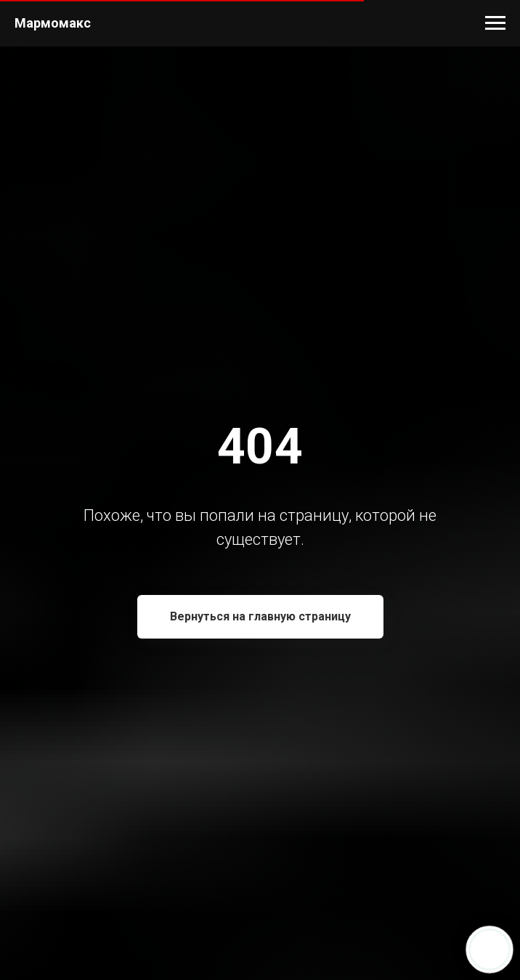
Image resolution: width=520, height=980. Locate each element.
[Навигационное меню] (495, 23)
